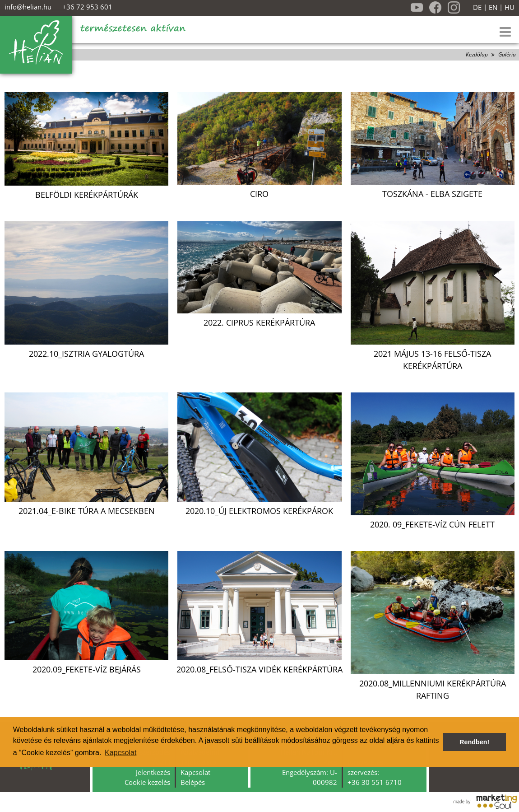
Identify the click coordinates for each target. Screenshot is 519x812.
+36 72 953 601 (87, 7)
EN (493, 7)
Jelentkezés (153, 772)
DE (477, 7)
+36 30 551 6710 (375, 782)
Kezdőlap (477, 54)
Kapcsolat (195, 772)
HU (510, 7)
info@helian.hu (28, 7)
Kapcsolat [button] (120, 753)
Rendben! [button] (474, 742)
